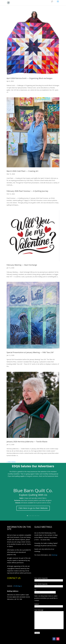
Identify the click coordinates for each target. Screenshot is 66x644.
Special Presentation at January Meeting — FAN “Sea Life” (30, 352)
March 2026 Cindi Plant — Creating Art (22, 171)
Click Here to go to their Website (33, 510)
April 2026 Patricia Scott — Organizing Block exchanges (30, 78)
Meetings (55, 555)
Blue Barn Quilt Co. (33, 492)
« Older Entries (11, 462)
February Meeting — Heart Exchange (22, 265)
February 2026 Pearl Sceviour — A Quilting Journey (27, 191)
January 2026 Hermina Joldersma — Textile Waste (27, 442)
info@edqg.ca (18, 586)
